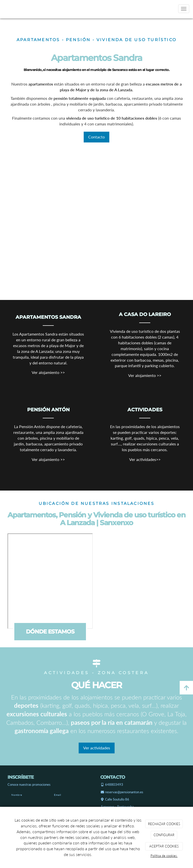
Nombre (17, 795)
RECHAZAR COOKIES (164, 824)
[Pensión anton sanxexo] (66, 201)
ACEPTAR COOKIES (164, 846)
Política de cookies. (164, 856)
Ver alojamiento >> (48, 372)
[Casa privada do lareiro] (128, 217)
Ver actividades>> (145, 459)
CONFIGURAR (164, 835)
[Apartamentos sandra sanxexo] (89, 252)
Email (58, 795)
